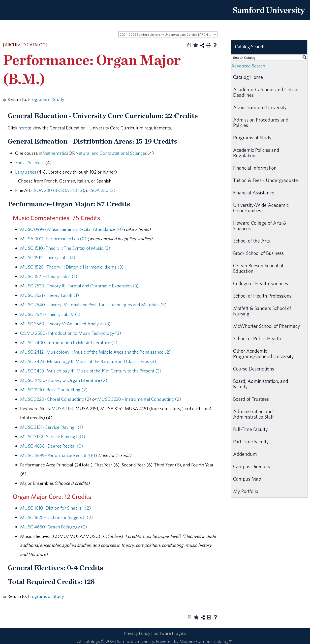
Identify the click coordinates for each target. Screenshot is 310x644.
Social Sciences (30, 162)
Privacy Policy (137, 633)
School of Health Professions (262, 296)
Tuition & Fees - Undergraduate (265, 180)
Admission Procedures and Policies (261, 122)
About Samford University (260, 107)
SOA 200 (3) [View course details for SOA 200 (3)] (46, 190)
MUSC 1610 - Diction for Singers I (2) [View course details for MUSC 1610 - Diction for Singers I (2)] (55, 508)
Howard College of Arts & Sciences (260, 226)
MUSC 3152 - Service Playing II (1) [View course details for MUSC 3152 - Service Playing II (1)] (53, 436)
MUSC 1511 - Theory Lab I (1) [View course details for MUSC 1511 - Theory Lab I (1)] (48, 257)
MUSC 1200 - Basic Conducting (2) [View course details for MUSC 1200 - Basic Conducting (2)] (54, 390)
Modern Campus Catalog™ (206, 641)
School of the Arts (251, 241)
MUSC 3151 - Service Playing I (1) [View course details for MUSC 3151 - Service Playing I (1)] (52, 427)
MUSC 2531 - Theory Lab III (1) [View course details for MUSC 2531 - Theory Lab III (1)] (49, 295)
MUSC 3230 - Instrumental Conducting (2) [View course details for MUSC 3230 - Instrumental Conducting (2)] (139, 399)
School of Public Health (257, 338)
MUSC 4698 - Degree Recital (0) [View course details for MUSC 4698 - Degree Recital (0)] (52, 446)
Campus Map (247, 479)
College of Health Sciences (261, 283)
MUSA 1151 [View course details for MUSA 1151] (62, 408)
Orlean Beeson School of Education (258, 268)
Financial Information (255, 168)
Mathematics (55, 153)
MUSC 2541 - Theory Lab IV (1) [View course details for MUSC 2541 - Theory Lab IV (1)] (50, 314)
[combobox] (168, 34)
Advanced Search (248, 66)
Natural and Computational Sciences (111, 153)
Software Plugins (170, 633)
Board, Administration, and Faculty (261, 384)
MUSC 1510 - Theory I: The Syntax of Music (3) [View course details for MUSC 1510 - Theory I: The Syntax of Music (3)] (65, 248)
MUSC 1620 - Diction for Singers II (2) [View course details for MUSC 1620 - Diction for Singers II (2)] (56, 517)
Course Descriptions (254, 369)
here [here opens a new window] (23, 128)
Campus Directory (252, 466)
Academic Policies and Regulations (256, 153)
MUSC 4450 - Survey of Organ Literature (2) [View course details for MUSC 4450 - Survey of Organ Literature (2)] (64, 380)
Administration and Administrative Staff (253, 414)
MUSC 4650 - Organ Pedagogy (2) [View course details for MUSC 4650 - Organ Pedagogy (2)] (54, 527)
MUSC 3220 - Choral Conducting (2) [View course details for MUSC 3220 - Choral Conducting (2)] (56, 399)
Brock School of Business (258, 253)
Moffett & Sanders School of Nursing (262, 311)
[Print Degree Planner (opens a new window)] (189, 45)
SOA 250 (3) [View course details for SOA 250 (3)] (103, 190)
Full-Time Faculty (250, 429)
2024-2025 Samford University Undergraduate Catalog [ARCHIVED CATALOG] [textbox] (169, 35)
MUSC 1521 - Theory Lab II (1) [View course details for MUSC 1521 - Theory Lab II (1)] (49, 276)
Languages (26, 172)
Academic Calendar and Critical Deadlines (266, 92)
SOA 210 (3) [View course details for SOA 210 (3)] (72, 190)
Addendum (245, 454)
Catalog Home (248, 77)
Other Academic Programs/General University (263, 353)
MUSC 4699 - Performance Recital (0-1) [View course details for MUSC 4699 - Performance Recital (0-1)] (59, 455)
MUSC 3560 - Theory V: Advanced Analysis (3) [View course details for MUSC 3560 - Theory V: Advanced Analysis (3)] (65, 324)
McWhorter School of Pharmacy (267, 326)
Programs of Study (46, 99)
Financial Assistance (254, 193)
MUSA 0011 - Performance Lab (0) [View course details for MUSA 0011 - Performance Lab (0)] (53, 239)
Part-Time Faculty (251, 442)
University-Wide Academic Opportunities (261, 208)
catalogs (92, 641)
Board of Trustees (251, 399)
